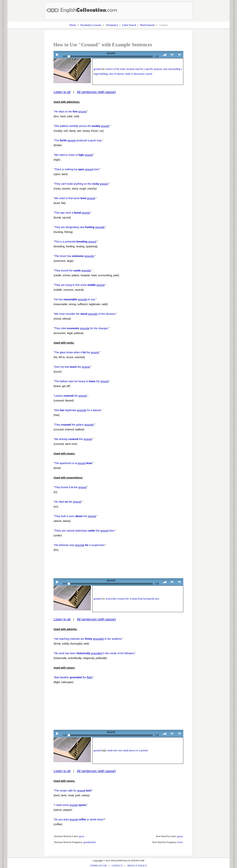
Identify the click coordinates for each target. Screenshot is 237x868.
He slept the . (68, 502)
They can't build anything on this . (81, 184)
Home (73, 25)
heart (180, 842)
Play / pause (57, 55)
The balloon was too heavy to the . (82, 381)
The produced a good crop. (78, 140)
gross (82, 836)
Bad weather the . (74, 677)
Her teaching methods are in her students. (88, 639)
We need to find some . (75, 198)
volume (165, 55)
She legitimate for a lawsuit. (78, 410)
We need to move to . (74, 155)
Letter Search (129, 25)
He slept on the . (71, 112)
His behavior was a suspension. (80, 545)
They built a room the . (75, 516)
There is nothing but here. (77, 169)
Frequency (113, 25)
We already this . (73, 439)
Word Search (147, 25)
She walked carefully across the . (82, 126)
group (180, 836)
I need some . (71, 805)
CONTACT (117, 865)
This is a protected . (76, 242)
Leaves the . (71, 396)
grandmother (90, 842)
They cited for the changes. (82, 328)
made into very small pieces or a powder (128, 750)
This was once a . (72, 213)
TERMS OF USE (99, 865)
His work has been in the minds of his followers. (95, 653)
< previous (172, 55)
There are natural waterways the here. (85, 531)
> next (180, 55)
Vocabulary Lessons (91, 25)
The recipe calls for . (73, 791)
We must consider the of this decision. (85, 314)
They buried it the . (71, 487)
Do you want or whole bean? (79, 819)
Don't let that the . (72, 367)
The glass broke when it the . (77, 352)
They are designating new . (80, 227)
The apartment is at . (74, 463)
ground (97, 69)
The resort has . (74, 256)
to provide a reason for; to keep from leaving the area (132, 599)
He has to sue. (75, 299)
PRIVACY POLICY (137, 865)
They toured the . (73, 270)
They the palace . (74, 425)
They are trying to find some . (80, 285)
